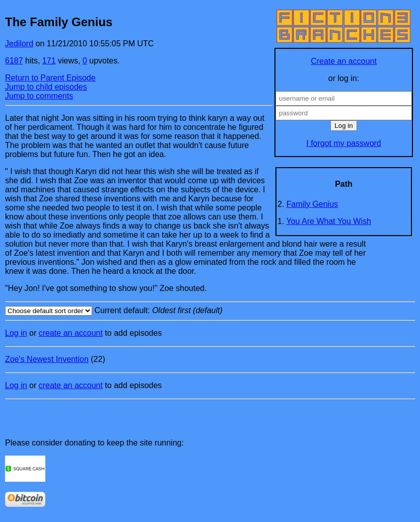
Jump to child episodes (46, 87)
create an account (71, 333)
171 (49, 61)
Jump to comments (39, 96)
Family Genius (312, 204)
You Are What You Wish (329, 221)
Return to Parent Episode (50, 78)
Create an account (344, 61)
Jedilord (19, 44)
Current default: (210, 311)
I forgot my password (344, 143)
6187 (14, 61)
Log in (16, 333)
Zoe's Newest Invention (47, 359)
